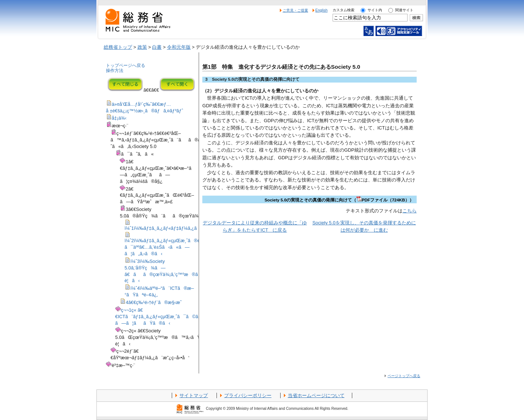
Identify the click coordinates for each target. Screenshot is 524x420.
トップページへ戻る (126, 65)
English (322, 10)
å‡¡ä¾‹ (119, 118)
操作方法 (115, 71)
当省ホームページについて (316, 395)
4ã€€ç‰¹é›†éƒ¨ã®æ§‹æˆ (155, 302)
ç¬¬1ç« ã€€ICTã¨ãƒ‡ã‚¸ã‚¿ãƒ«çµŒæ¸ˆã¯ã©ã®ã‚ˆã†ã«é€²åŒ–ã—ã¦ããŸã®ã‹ (180, 317)
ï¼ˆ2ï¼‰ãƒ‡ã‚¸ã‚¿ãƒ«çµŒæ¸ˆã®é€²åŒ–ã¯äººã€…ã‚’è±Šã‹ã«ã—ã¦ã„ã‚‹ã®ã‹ (169, 247)
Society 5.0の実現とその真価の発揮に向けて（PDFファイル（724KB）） (339, 200)
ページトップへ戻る (404, 376)
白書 (157, 47)
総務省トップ (118, 47)
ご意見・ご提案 (295, 10)
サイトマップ (194, 395)
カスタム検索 (344, 10)
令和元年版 (179, 47)
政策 (142, 47)
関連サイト (404, 10)
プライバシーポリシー (248, 395)
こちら (410, 211)
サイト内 (375, 10)
